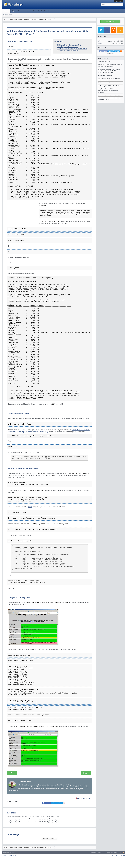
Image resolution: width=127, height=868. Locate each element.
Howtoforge (10, 855)
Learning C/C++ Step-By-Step (105, 75)
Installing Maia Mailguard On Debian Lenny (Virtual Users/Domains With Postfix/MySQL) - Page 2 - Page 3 (33, 820)
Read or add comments (117, 43)
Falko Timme (120, 40)
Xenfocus (12, 853)
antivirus (110, 42)
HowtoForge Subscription (44, 11)
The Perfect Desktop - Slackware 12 (106, 83)
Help (104, 853)
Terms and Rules (114, 855)
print (89, 798)
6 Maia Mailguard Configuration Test (69, 45)
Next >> (86, 773)
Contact (100, 853)
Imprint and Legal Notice (113, 853)
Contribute (94, 853)
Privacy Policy (122, 855)
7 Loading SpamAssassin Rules (68, 47)
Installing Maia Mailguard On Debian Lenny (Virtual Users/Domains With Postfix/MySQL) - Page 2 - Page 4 (33, 822)
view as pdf (81, 798)
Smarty (30, 507)
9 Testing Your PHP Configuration (68, 51)
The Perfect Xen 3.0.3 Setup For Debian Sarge (109, 95)
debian (114, 42)
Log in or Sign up (119, 1)
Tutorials (6, 11)
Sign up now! (110, 21)
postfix (122, 42)
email (118, 42)
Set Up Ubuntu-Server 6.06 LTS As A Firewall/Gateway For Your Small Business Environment (108, 91)
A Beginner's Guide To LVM (104, 62)
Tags (13, 11)
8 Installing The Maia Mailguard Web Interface (72, 49)
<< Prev (12, 773)
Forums (20, 11)
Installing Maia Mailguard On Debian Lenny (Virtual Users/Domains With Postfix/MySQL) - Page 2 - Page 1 (33, 816)
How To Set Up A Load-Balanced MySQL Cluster (109, 86)
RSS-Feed (124, 853)
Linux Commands (30, 11)
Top (121, 853)
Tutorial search (9, 15)
